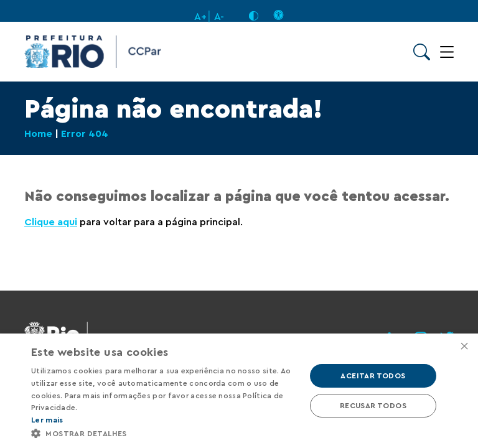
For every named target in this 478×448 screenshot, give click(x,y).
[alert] (239, 391)
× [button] (464, 347)
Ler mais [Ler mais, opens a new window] (47, 420)
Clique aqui (51, 222)
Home (38, 134)
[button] (164, 433)
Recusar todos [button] (373, 406)
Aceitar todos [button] (373, 376)
